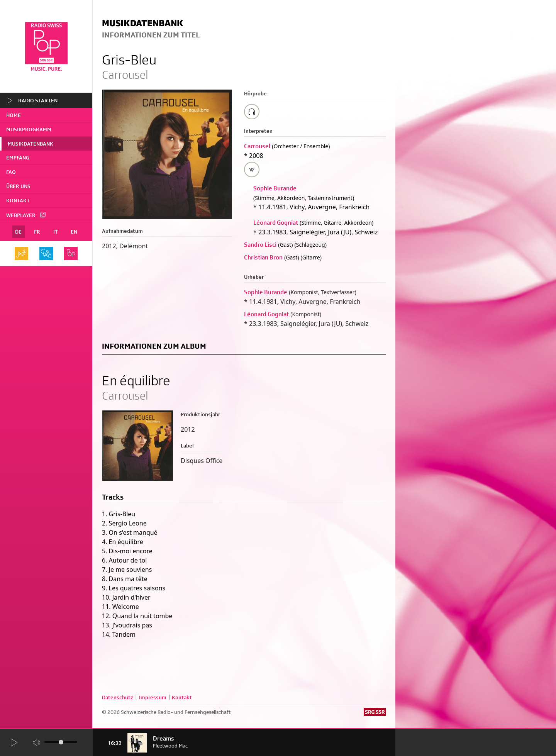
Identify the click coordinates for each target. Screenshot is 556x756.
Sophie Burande (275, 188)
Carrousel (257, 146)
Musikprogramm (29, 129)
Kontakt (18, 200)
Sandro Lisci (260, 245)
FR (37, 232)
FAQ (11, 172)
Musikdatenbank (31, 144)
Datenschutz (118, 697)
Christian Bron (263, 257)
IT (56, 232)
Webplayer (26, 215)
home (14, 115)
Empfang (18, 158)
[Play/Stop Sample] (252, 112)
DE (18, 232)
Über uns (18, 186)
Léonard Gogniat (276, 223)
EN (74, 232)
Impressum (153, 697)
